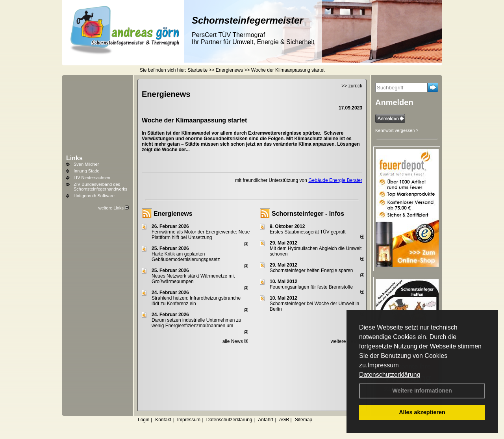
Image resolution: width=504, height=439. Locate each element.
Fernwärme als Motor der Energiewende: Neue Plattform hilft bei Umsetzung (201, 235)
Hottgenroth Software (94, 196)
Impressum (383, 365)
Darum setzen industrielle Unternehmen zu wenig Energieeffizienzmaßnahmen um (196, 323)
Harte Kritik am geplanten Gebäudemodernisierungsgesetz (186, 257)
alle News (235, 341)
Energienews (173, 214)
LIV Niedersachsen (92, 178)
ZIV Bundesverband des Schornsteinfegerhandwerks (100, 187)
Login (144, 420)
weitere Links (114, 208)
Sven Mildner (86, 164)
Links (74, 158)
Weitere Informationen (422, 391)
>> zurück (352, 86)
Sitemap (304, 420)
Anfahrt (266, 420)
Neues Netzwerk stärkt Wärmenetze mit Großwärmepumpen (193, 279)
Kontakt (163, 420)
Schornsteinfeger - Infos (308, 214)
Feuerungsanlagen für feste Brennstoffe (311, 287)
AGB (284, 420)
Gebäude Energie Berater (335, 180)
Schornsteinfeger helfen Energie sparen (311, 270)
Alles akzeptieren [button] (422, 412)
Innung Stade (86, 171)
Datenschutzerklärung (390, 375)
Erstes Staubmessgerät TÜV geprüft (308, 232)
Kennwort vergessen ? (397, 130)
